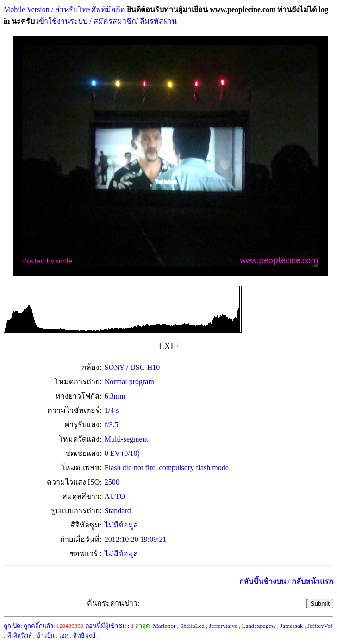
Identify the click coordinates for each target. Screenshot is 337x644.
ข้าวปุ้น (45, 635)
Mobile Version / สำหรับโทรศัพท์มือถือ (64, 9)
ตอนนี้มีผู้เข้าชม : (110, 626)
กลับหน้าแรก (312, 581)
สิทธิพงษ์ (84, 635)
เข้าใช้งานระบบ (61, 21)
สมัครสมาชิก (115, 21)
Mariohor (164, 626)
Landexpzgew (259, 626)
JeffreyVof (320, 626)
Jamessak (291, 626)
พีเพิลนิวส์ (19, 635)
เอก (64, 635)
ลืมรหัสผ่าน (157, 21)
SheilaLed (192, 626)
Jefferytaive (223, 626)
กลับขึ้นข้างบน (263, 581)
